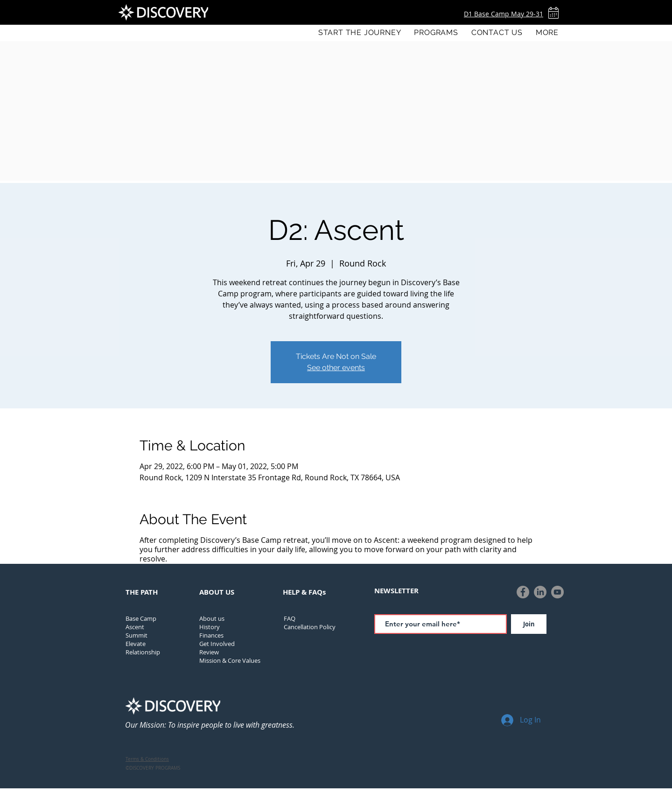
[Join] (529, 624)
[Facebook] (523, 592)
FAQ (290, 618)
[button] (436, 32)
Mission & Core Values (230, 660)
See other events (336, 368)
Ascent (135, 627)
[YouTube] (557, 592)
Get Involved (217, 644)
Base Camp (141, 618)
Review (209, 652)
